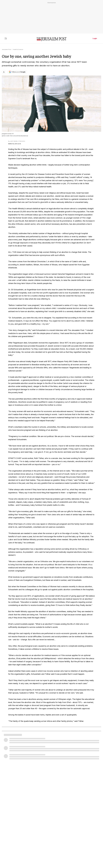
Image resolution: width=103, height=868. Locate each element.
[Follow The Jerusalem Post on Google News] (17, 72)
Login (95, 38)
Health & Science (18, 49)
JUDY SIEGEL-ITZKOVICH (18, 141)
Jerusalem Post (6, 49)
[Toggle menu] (6, 38)
